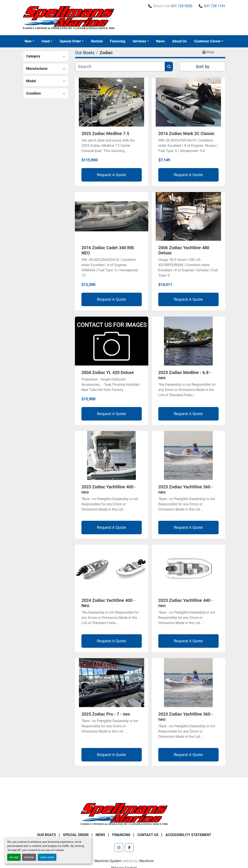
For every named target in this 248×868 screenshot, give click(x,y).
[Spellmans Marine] (124, 814)
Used (46, 41)
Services (139, 41)
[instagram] (119, 848)
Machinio (147, 861)
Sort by (202, 67)
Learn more (47, 857)
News (160, 41)
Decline (29, 857)
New (28, 41)
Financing (118, 41)
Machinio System (108, 861)
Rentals (97, 41)
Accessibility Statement (188, 835)
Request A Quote (111, 175)
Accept (14, 857)
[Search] (120, 67)
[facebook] (129, 848)
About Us (179, 41)
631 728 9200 (182, 6)
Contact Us (148, 835)
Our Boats (46, 835)
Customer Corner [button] (207, 41)
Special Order (70, 41)
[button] (29, 41)
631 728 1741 (215, 6)
